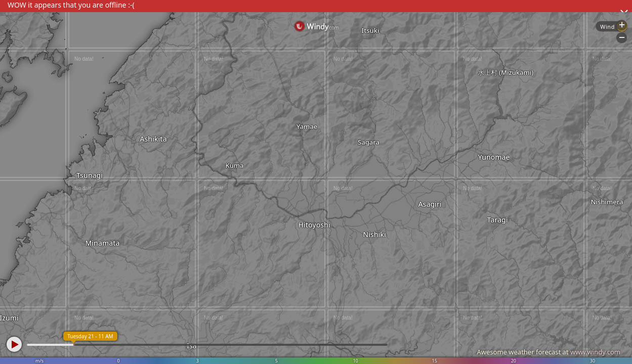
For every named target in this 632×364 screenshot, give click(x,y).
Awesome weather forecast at (549, 352)
